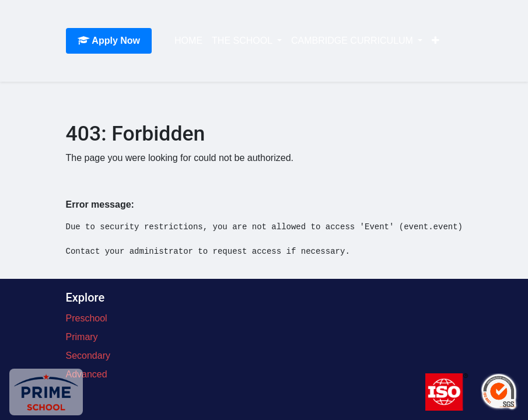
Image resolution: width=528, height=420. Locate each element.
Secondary (88, 356)
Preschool (87, 318)
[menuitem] (188, 41)
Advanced (87, 374)
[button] (436, 41)
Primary (82, 337)
